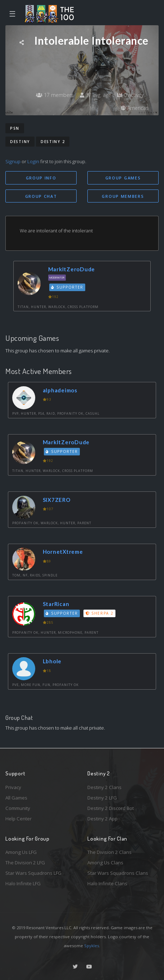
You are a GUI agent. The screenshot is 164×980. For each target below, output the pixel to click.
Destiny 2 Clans (104, 787)
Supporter (67, 287)
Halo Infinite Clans (107, 883)
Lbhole (52, 661)
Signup (13, 161)
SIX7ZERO (57, 500)
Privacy (13, 787)
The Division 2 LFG (25, 863)
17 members (55, 95)
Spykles (92, 946)
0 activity (130, 95)
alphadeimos (60, 390)
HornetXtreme (63, 552)
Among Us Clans (105, 863)
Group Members (123, 196)
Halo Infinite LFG (23, 883)
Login (33, 161)
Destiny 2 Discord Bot (111, 808)
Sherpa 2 (100, 613)
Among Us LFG (21, 852)
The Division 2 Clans (110, 852)
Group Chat (41, 196)
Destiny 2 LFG (102, 798)
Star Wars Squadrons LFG (33, 873)
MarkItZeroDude (72, 269)
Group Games (123, 178)
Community (18, 808)
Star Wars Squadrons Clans (118, 873)
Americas (135, 108)
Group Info (41, 178)
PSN (15, 128)
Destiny (20, 142)
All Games (16, 798)
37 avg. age (95, 95)
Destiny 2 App (102, 819)
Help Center (19, 819)
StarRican (56, 604)
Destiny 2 (53, 142)
